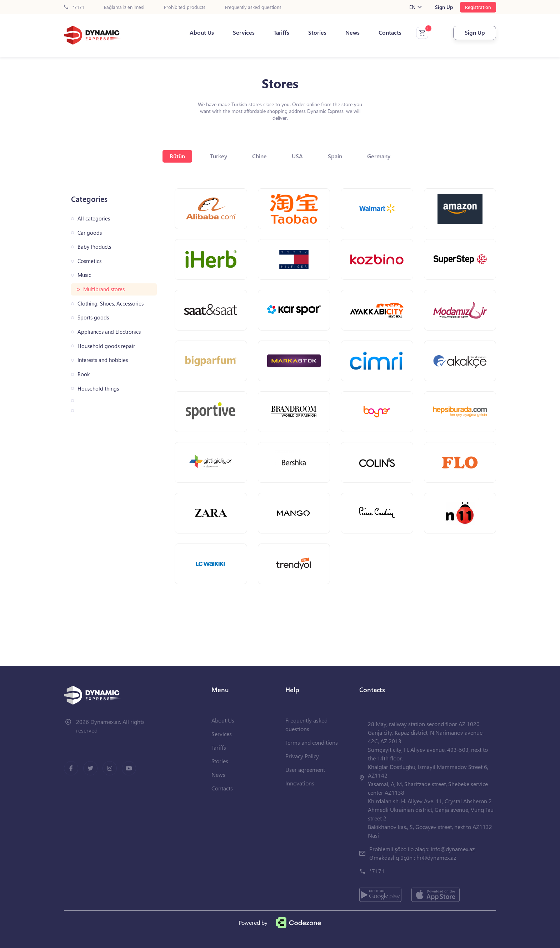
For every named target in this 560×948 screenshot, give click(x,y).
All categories (94, 219)
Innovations (300, 783)
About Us (202, 33)
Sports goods (93, 317)
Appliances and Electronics (109, 332)
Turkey (219, 156)
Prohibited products (185, 7)
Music (84, 275)
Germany (379, 156)
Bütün (177, 156)
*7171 (74, 7)
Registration (478, 7)
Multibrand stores (104, 289)
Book (84, 374)
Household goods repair (106, 346)
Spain (335, 156)
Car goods (90, 233)
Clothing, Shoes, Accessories (111, 304)
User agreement (305, 770)
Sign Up (444, 7)
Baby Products (94, 247)
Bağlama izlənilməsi (124, 7)
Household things (98, 389)
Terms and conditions (312, 742)
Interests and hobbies (103, 360)
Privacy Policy (302, 756)
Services (244, 33)
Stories (317, 33)
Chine (259, 156)
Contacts (390, 33)
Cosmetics (89, 261)
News (352, 33)
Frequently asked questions (253, 7)
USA (297, 156)
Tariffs (281, 33)
